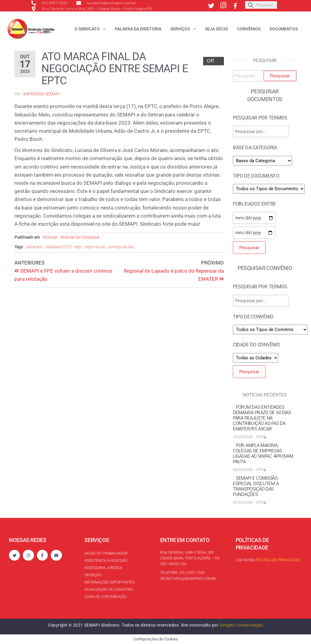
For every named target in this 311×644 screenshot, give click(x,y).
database (34, 247)
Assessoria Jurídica (103, 568)
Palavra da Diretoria (138, 29)
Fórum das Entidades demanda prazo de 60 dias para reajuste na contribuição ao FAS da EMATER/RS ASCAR (262, 418)
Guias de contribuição (105, 597)
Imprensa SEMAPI (41, 94)
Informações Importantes (110, 582)
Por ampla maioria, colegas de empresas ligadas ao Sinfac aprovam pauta (263, 454)
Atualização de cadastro (109, 590)
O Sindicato (87, 29)
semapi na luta (121, 247)
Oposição (93, 575)
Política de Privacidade (278, 560)
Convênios (249, 29)
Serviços (180, 29)
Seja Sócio (216, 29)
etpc (78, 247)
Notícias (50, 237)
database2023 (58, 247)
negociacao (95, 247)
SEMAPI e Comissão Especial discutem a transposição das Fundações (256, 486)
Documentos (284, 29)
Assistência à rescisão (106, 561)
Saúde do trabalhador (106, 553)
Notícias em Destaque (80, 237)
